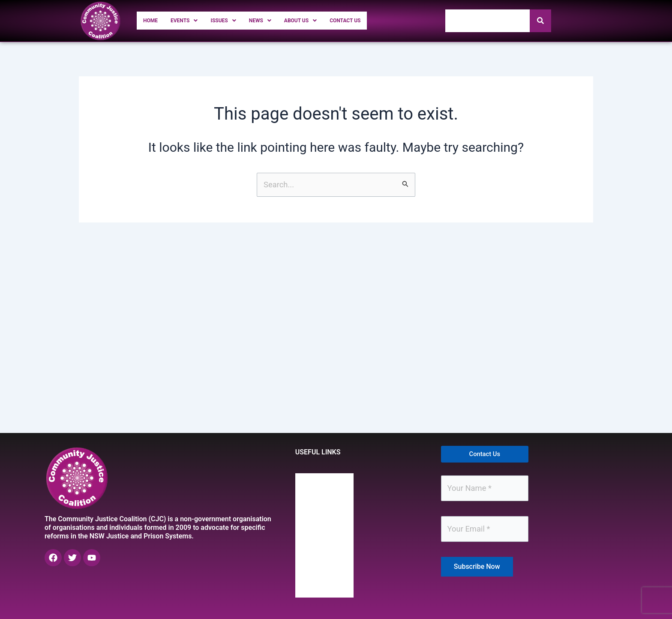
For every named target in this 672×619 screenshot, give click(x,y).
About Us (325, 20)
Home (153, 20)
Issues (237, 20)
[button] (192, 21)
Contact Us (378, 20)
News (278, 20)
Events (192, 20)
